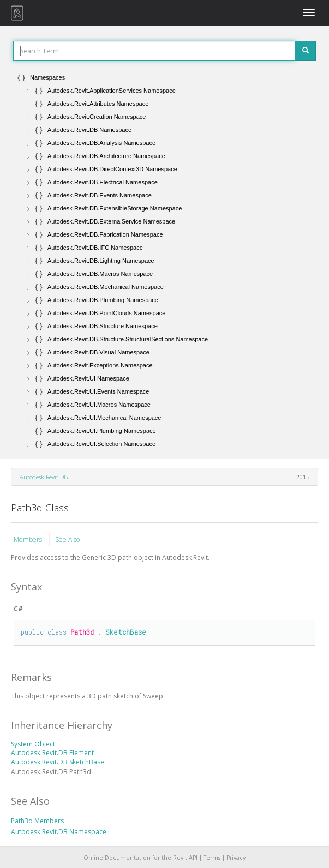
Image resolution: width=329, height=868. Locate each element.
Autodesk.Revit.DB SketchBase (58, 762)
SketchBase (126, 632)
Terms (212, 858)
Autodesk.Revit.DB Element (52, 753)
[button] (28, 91)
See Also (67, 540)
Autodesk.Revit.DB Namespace (59, 832)
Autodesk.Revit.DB (44, 477)
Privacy (236, 858)
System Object (33, 744)
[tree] (164, 261)
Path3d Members (37, 821)
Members (29, 540)
